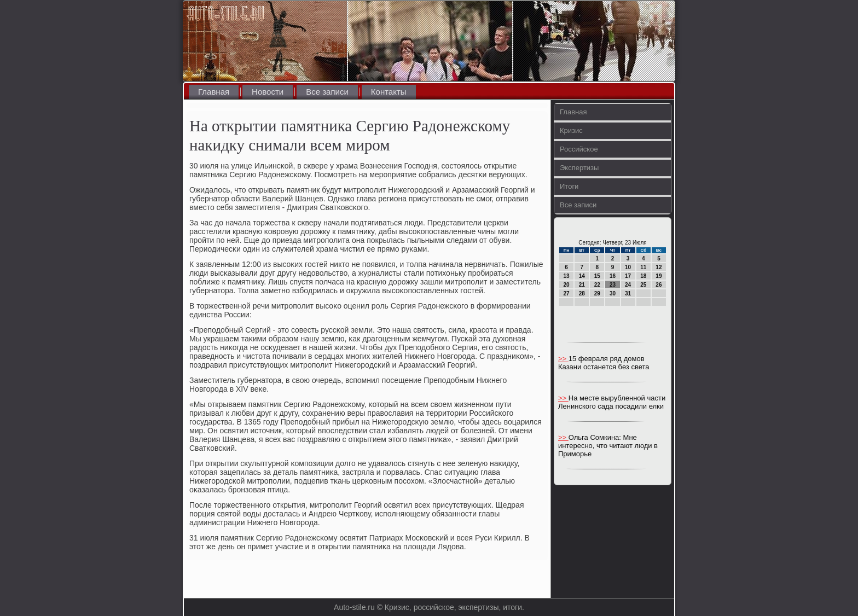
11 (643, 267)
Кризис (571, 130)
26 (659, 285)
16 (613, 276)
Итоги (569, 186)
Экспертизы (579, 168)
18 (643, 276)
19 (659, 276)
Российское (579, 149)
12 (659, 267)
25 (643, 285)
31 (628, 294)
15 (597, 276)
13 (567, 276)
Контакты (389, 92)
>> (563, 359)
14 (582, 276)
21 (582, 285)
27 (567, 294)
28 (582, 294)
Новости (268, 92)
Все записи (327, 92)
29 (597, 294)
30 (613, 294)
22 (597, 285)
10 (628, 267)
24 (628, 285)
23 (613, 285)
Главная (214, 92)
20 (567, 285)
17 (628, 276)
